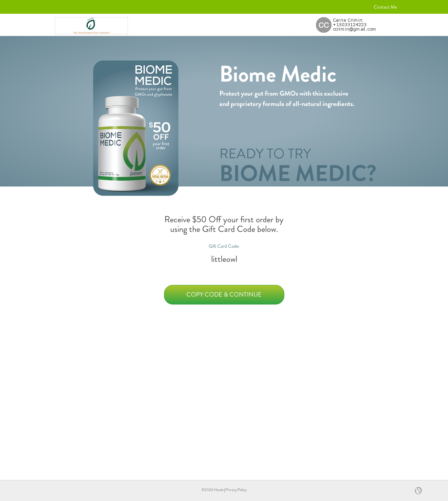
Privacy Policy (236, 490)
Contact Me (385, 7)
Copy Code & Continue (224, 295)
